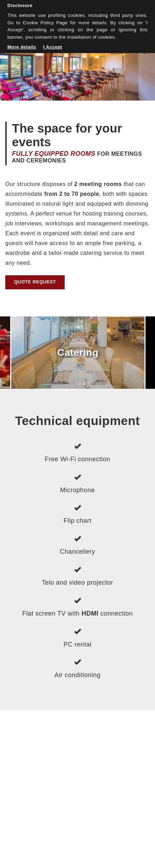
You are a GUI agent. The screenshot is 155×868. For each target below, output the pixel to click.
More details (22, 47)
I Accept (53, 47)
